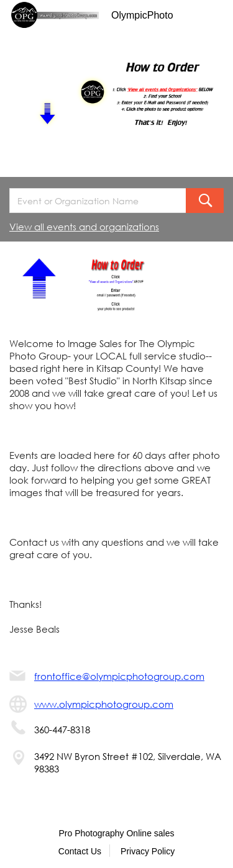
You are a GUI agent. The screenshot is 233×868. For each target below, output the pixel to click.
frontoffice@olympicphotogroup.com (119, 676)
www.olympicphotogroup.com (104, 704)
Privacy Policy (148, 851)
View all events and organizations (84, 227)
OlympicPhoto (142, 15)
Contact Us (80, 851)
